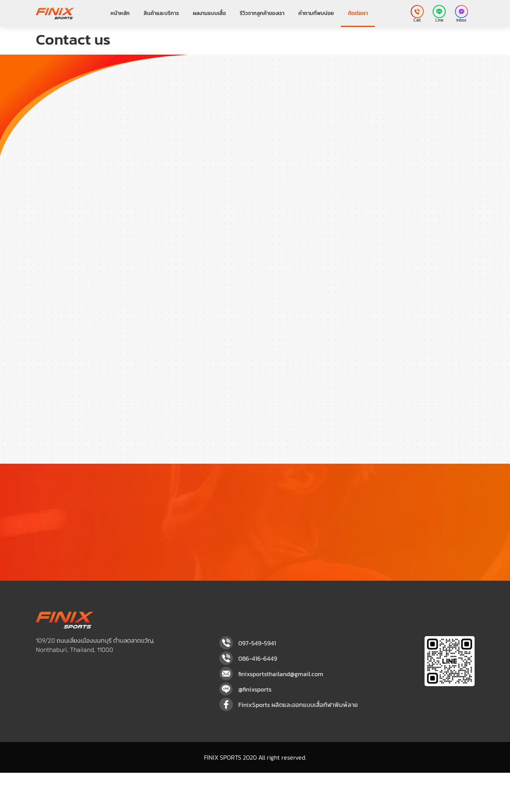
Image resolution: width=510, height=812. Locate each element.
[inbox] (462, 12)
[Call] (417, 12)
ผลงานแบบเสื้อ (209, 13)
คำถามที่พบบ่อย (316, 13)
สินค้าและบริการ (161, 13)
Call (417, 20)
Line (439, 20)
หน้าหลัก (120, 13)
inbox (461, 20)
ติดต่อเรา (358, 13)
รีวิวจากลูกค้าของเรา (262, 13)
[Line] (439, 12)
